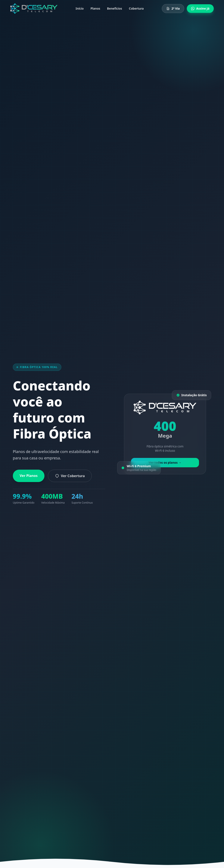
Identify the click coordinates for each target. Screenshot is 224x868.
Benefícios (115, 8)
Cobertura (136, 8)
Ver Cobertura (70, 476)
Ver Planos (29, 476)
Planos (95, 8)
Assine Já (200, 8)
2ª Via (173, 8)
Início (80, 8)
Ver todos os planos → (165, 462)
